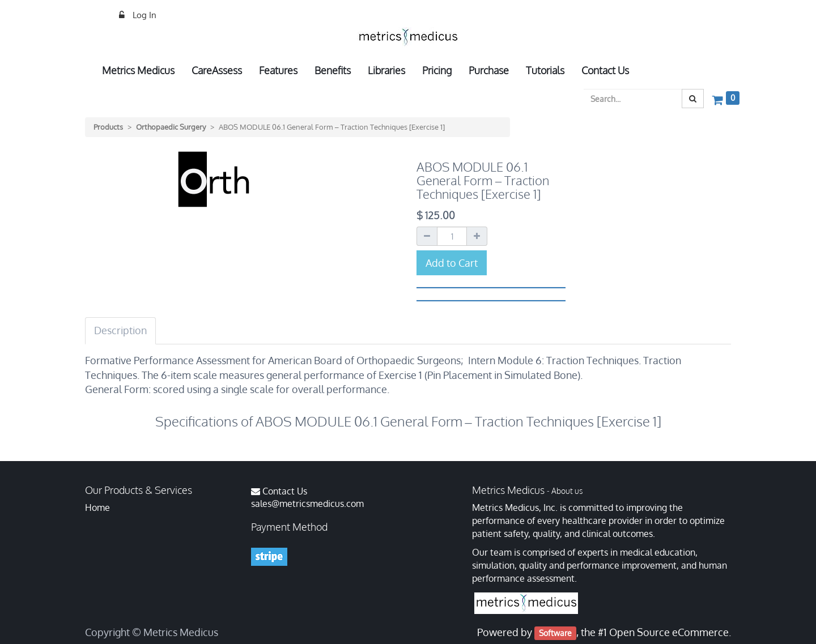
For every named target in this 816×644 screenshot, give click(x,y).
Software (555, 633)
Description (120, 330)
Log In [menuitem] (143, 15)
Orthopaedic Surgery (171, 127)
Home (97, 507)
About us (567, 491)
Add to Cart (452, 263)
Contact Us (285, 491)
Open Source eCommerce (669, 632)
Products (108, 127)
